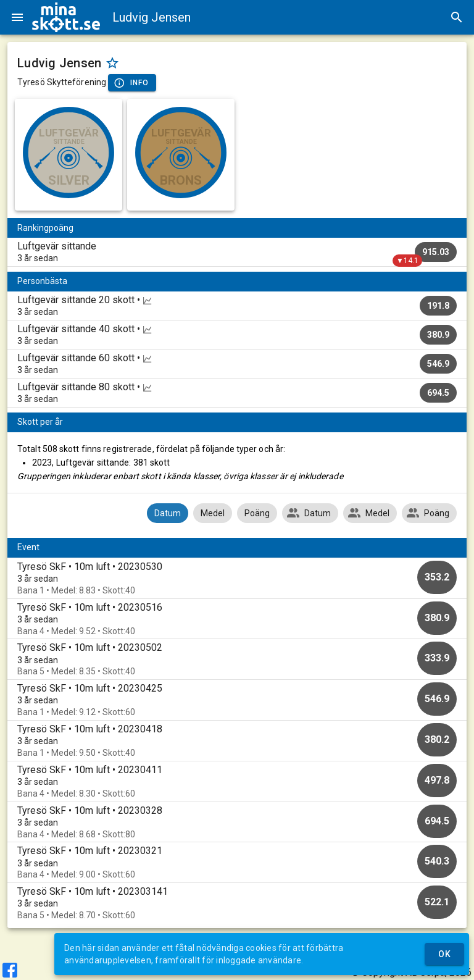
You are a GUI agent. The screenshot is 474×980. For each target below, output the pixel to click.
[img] (66, 17)
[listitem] (237, 252)
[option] (237, 578)
